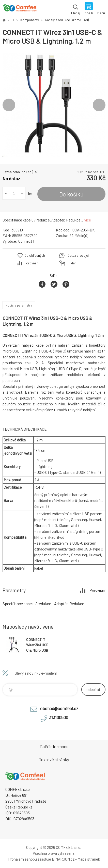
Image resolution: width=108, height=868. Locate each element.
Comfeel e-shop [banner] (20, 9)
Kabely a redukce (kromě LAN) (67, 20)
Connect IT (27, 241)
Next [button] (99, 105)
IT (13, 20)
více (88, 220)
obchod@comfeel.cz (59, 708)
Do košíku (71, 194)
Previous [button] (9, 105)
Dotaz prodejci (78, 255)
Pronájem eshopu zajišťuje (30, 859)
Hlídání (72, 263)
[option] (54, 105)
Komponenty (30, 20)
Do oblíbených (35, 255)
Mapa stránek (89, 859)
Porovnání (32, 263)
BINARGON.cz (63, 859)
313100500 (59, 717)
